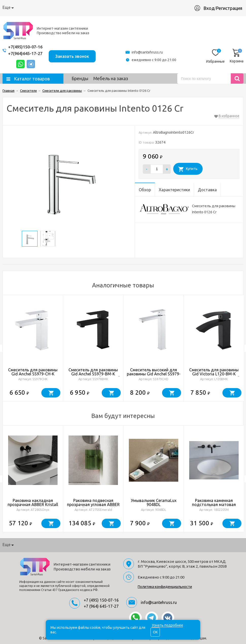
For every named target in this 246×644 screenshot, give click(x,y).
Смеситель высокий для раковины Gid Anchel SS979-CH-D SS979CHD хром (154, 374)
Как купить (41, 7)
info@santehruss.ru (149, 52)
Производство (118, 7)
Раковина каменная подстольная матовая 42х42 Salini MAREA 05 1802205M (214, 507)
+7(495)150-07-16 (27, 47)
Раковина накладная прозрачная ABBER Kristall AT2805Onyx (33, 504)
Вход (209, 8)
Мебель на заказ (111, 78)
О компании (14, 7)
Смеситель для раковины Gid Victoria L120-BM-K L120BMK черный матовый (214, 374)
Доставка (66, 7)
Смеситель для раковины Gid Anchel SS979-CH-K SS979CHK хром (33, 374)
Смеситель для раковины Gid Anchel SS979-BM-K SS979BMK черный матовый (93, 374)
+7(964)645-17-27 (27, 53)
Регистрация (229, 8)
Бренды (80, 78)
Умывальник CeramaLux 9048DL (154, 502)
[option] (33, 348)
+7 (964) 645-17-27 (101, 606)
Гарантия (89, 7)
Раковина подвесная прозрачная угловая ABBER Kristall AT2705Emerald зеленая (93, 507)
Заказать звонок (75, 56)
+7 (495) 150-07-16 (101, 600)
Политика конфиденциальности (165, 587)
